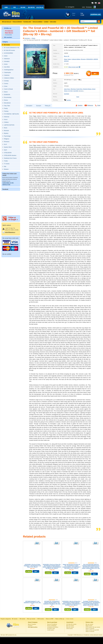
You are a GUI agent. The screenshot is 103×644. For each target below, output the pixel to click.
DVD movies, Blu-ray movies (93, 627)
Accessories (8, 35)
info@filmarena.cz (10, 232)
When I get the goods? (73, 67)
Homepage (27, 38)
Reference (90, 105)
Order (99, 105)
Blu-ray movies (70, 626)
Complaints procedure (53, 627)
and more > (81, 91)
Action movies (70, 619)
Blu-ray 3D (67, 56)
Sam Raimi (67, 94)
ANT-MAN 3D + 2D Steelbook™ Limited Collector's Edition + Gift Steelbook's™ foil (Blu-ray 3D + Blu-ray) (52, 603)
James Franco (67, 89)
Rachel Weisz (80, 89)
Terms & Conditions (37, 22)
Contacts (46, 22)
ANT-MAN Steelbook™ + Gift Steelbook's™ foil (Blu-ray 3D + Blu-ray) (32, 602)
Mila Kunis (73, 89)
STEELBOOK (89, 59)
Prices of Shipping (17, 22)
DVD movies (70, 629)
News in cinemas (90, 629)
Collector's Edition (76, 59)
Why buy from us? (7, 22)
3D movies (83, 59)
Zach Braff (76, 91)
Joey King (71, 91)
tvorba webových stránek (96, 635)
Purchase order (27, 22)
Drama (33, 38)
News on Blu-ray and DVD (92, 630)
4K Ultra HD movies (71, 624)
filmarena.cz (80, 635)
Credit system (51, 630)
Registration (89, 7)
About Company (32, 624)
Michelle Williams (87, 89)
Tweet (78, 97)
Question (80, 105)
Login (83, 7)
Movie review (89, 626)
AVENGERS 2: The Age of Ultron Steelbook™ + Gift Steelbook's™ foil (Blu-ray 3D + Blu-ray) (32, 566)
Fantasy (69, 59)
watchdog (69, 100)
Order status (53, 22)
